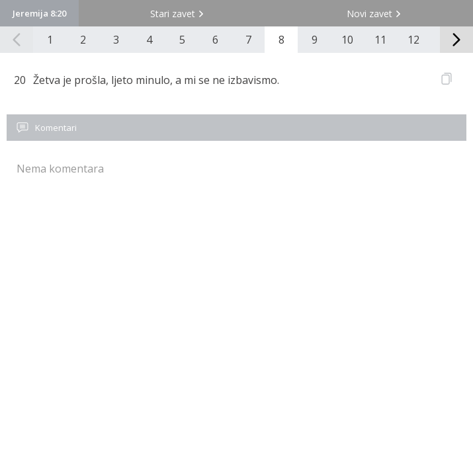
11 (380, 40)
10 (347, 40)
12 (413, 40)
